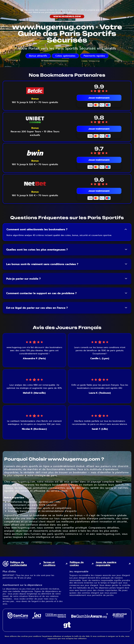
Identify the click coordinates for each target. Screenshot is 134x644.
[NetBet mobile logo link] (35, 184)
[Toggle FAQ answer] (126, 229)
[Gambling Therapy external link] (67, 627)
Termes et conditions (49, 564)
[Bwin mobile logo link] (35, 153)
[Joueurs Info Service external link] (56, 617)
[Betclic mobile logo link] (35, 91)
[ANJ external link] (37, 618)
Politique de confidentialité (19, 564)
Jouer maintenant (99, 98)
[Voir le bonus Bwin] (35, 163)
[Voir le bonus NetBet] (35, 194)
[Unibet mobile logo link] (35, 120)
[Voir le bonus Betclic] (35, 101)
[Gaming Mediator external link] (120, 617)
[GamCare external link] (18, 618)
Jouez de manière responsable (106, 564)
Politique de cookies (77, 564)
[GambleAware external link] (89, 618)
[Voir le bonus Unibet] (35, 132)
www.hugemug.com (67, 16)
